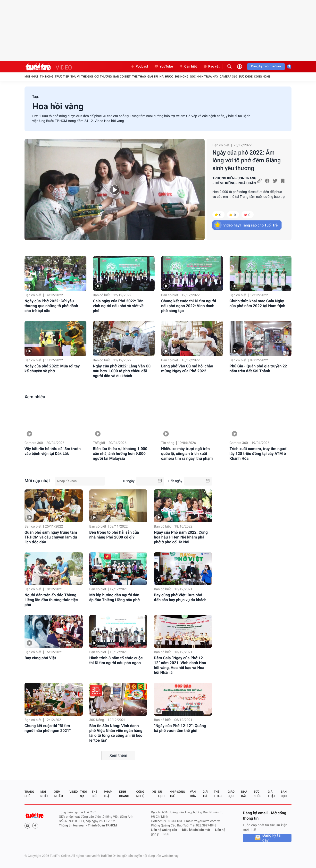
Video (74, 792)
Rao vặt (211, 67)
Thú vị (75, 77)
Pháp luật (108, 794)
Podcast (139, 67)
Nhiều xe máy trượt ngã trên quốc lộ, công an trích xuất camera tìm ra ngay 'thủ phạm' (187, 454)
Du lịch (161, 794)
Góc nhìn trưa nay (204, 77)
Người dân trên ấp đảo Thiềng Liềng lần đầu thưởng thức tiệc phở (51, 600)
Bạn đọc (284, 794)
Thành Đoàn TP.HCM (102, 826)
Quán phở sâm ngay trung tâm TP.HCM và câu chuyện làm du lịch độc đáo (51, 537)
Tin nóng (47, 77)
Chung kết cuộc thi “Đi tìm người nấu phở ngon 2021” (48, 728)
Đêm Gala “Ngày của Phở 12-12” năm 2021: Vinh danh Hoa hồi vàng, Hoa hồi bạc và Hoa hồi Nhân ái (180, 665)
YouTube (163, 67)
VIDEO (64, 68)
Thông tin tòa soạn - (73, 826)
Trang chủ (29, 794)
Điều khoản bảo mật (196, 830)
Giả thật (271, 794)
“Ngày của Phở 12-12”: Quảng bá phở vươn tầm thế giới (180, 728)
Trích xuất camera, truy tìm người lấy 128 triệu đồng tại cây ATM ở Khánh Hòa (259, 454)
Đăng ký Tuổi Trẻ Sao (266, 66)
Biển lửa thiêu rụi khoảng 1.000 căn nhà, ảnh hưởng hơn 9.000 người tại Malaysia (120, 454)
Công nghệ (262, 77)
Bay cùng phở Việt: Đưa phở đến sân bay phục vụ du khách (180, 597)
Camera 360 (228, 77)
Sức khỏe (246, 77)
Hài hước (166, 77)
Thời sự (83, 794)
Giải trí (153, 77)
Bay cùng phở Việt (40, 658)
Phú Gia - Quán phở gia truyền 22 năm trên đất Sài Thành (258, 369)
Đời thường (103, 77)
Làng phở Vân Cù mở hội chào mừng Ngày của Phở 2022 (187, 369)
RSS (166, 834)
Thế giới (87, 77)
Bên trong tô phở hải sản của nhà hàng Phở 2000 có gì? (114, 535)
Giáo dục (231, 794)
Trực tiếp (62, 77)
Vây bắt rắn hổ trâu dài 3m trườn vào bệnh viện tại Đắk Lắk (53, 451)
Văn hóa (193, 794)
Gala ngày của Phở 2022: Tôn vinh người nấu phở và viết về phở (118, 306)
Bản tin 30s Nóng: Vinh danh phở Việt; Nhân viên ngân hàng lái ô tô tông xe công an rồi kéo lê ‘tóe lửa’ (116, 733)
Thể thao (139, 77)
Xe (154, 792)
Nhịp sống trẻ (177, 794)
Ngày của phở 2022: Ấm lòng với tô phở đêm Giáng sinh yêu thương (246, 160)
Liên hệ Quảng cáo (164, 830)
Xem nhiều (35, 397)
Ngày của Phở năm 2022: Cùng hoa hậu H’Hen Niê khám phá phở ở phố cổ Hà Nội (181, 537)
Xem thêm (118, 755)
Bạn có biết (122, 77)
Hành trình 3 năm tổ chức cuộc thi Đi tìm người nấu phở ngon (116, 660)
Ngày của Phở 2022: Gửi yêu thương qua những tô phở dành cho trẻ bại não (51, 306)
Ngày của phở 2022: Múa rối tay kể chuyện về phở (52, 369)
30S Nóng (181, 77)
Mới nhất (31, 77)
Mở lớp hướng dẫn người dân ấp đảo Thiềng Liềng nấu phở (115, 597)
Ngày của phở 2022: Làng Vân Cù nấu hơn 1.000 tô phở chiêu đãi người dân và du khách (122, 371)
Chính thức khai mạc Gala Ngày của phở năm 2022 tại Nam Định (258, 303)
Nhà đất (244, 794)
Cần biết (188, 67)
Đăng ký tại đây (272, 838)
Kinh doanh (124, 794)
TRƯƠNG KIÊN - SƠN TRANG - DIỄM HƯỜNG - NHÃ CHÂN (234, 181)
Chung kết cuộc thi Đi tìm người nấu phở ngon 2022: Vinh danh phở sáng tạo (189, 306)
